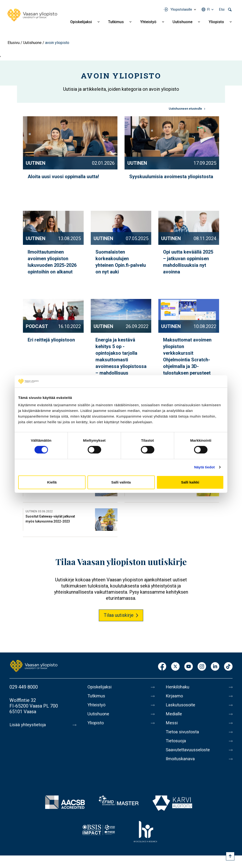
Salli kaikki (190, 482)
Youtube (189, 667)
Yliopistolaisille (181, 9)
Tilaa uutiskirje (119, 615)
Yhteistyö (148, 22)
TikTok (228, 667)
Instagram (202, 667)
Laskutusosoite (182, 705)
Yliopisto (216, 22)
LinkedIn (215, 667)
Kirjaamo (175, 696)
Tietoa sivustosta (184, 732)
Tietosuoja (177, 741)
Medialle (175, 714)
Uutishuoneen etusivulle (185, 109)
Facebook (162, 667)
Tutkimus (116, 22)
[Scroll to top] (230, 856)
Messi (172, 723)
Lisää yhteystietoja (29, 725)
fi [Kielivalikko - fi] (208, 9)
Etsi (222, 9)
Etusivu (14, 43)
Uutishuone (182, 22)
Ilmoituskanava (181, 759)
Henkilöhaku (178, 687)
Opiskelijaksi (81, 22)
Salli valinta (121, 482)
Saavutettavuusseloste (189, 750)
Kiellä (52, 482)
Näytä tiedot (205, 467)
